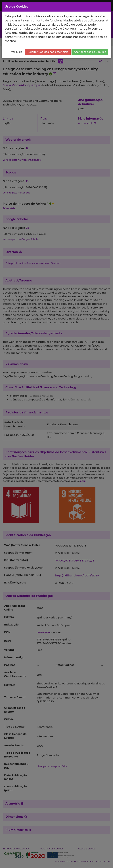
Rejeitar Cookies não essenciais (48, 52)
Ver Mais (16, 52)
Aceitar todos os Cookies (90, 52)
